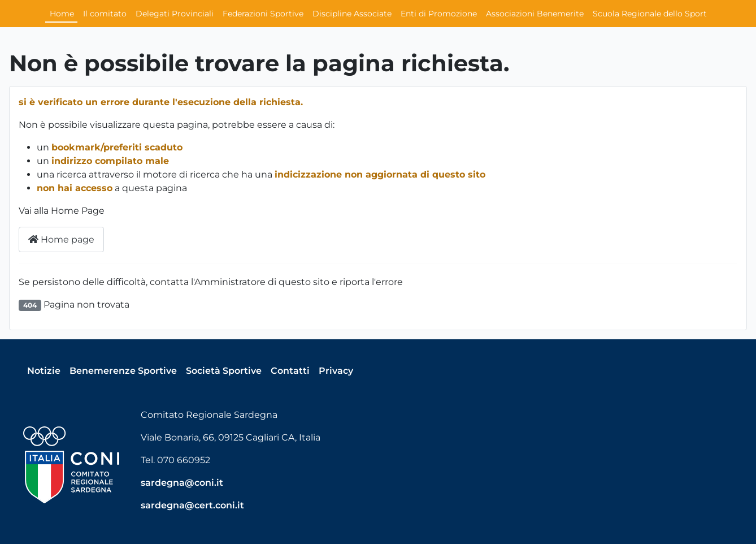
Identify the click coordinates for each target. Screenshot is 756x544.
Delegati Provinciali (175, 14)
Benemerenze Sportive (123, 371)
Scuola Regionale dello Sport (650, 14)
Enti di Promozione (439, 14)
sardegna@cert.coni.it (192, 505)
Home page (61, 239)
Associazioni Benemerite (535, 14)
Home (62, 14)
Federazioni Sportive (263, 14)
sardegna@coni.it (182, 483)
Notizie (44, 371)
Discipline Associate (352, 14)
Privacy (336, 371)
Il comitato (105, 14)
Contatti (290, 371)
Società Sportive (224, 371)
